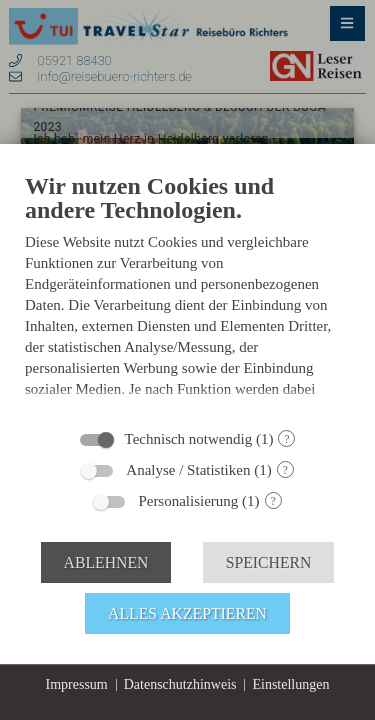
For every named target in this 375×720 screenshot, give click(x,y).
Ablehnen (106, 562)
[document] (187, 294)
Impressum (77, 684)
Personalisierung (188, 501)
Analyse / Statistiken (188, 470)
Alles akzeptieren (187, 613)
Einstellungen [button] (290, 684)
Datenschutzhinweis (180, 684)
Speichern (269, 562)
